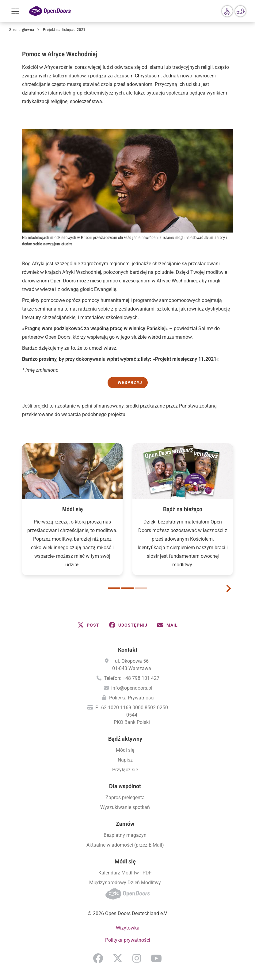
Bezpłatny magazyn (125, 835)
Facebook (98, 958)
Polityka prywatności (128, 940)
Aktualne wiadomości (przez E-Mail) (125, 845)
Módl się (72, 509)
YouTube (156, 958)
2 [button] (128, 588)
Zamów (125, 824)
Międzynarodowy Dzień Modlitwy (125, 883)
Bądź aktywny (125, 739)
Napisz (125, 760)
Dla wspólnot (125, 786)
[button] (88, 625)
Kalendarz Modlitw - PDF (125, 873)
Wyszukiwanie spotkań (125, 807)
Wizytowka (128, 928)
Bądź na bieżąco (183, 509)
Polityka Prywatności (132, 698)
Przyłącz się (125, 770)
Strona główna (22, 30)
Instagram (137, 958)
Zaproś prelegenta (125, 797)
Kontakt (128, 650)
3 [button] (141, 588)
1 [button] (114, 588)
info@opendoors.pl (132, 688)
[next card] (228, 588)
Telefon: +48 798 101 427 (132, 678)
